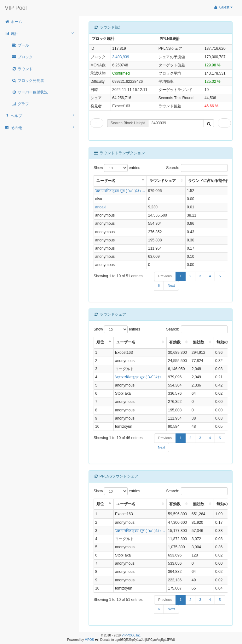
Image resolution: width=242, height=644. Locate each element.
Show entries (117, 168)
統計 (39, 34)
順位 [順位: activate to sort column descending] (100, 342)
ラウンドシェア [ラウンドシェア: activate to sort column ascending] (163, 181)
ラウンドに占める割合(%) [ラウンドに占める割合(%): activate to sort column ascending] (210, 181)
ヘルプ (39, 116)
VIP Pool (16, 8)
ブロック (22, 57)
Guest (223, 7)
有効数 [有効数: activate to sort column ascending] (175, 342)
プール (20, 45)
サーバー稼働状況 (30, 92)
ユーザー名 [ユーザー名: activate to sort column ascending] (126, 342)
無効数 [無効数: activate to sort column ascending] (199, 342)
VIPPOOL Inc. (131, 635)
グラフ (20, 104)
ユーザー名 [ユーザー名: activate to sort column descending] (106, 181)
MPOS (89, 640)
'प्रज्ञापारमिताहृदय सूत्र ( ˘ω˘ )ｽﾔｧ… (120, 191)
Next (171, 285)
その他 (39, 128)
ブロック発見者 (28, 81)
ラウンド (22, 69)
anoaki (101, 207)
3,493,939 (121, 57)
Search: (197, 168)
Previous (165, 276)
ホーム (13, 22)
